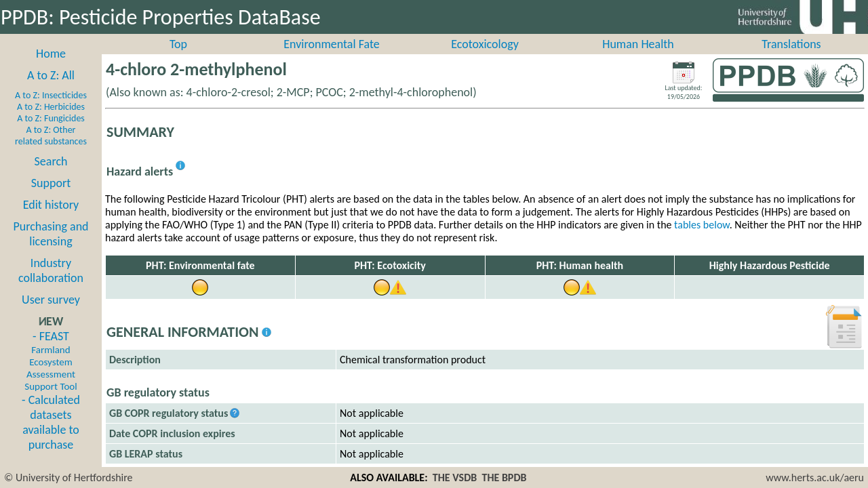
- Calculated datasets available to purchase (51, 437)
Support (51, 198)
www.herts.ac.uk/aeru (815, 477)
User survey (51, 314)
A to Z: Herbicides (51, 122)
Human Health (638, 59)
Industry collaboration (51, 285)
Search (51, 176)
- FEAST (51, 375)
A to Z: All (51, 90)
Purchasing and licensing (51, 249)
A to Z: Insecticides (51, 110)
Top (178, 59)
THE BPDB (504, 477)
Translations (791, 59)
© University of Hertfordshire (68, 477)
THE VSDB (455, 477)
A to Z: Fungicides (51, 133)
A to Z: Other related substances (51, 150)
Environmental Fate (331, 59)
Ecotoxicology (485, 59)
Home (51, 68)
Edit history (51, 220)
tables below (702, 240)
